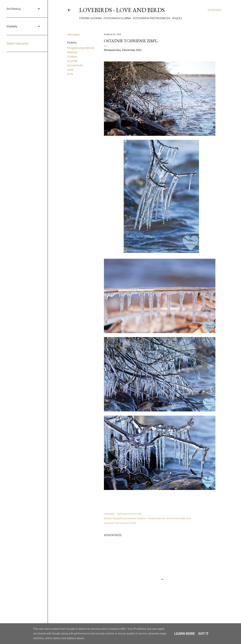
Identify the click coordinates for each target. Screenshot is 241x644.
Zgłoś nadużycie (18, 43)
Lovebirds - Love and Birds (122, 10)
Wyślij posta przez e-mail (129, 514)
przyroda (72, 61)
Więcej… (178, 18)
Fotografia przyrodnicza (151, 18)
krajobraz (72, 52)
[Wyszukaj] (215, 10)
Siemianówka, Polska (126, 523)
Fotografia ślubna (117, 18)
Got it (204, 634)
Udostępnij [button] (73, 34)
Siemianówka (75, 65)
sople (70, 70)
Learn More (185, 634)
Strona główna (90, 18)
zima (70, 74)
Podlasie (72, 57)
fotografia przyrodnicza (81, 48)
